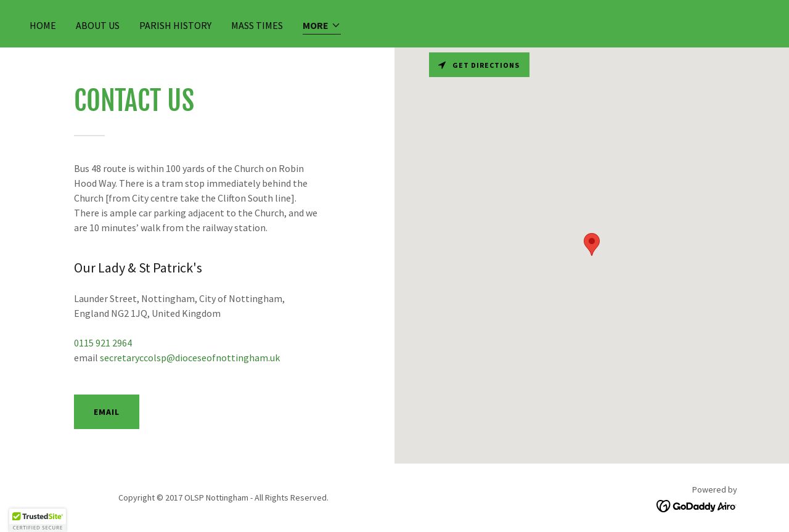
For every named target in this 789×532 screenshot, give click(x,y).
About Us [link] (98, 25)
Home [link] (43, 25)
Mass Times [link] (257, 25)
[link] (697, 505)
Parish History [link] (175, 25)
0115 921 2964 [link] (103, 343)
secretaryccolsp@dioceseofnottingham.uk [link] (190, 358)
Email (107, 412)
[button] (322, 26)
